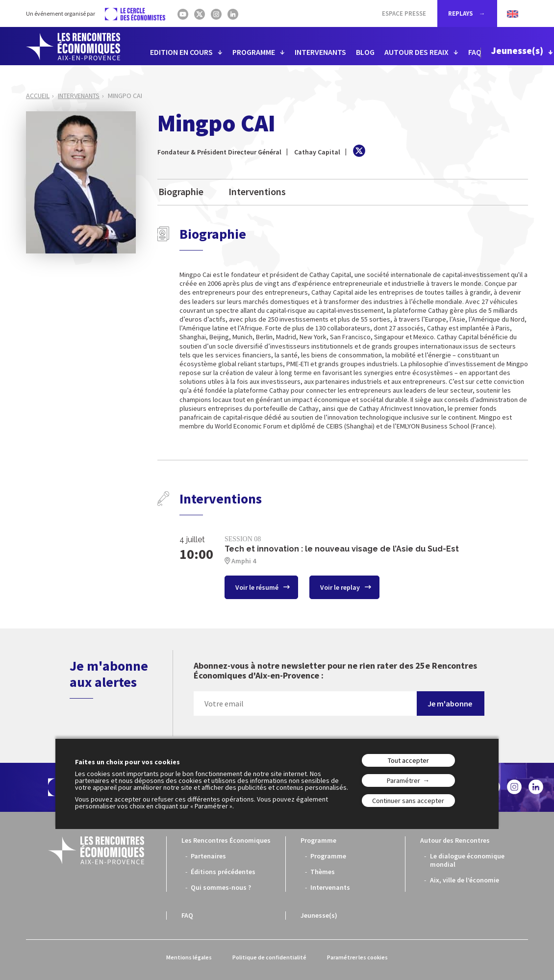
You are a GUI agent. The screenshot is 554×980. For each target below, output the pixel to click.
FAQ (475, 52)
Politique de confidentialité (269, 957)
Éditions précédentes (223, 872)
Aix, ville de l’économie (465, 880)
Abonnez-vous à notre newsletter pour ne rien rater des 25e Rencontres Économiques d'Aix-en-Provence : (335, 671)
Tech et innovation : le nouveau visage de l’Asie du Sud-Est (342, 549)
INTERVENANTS (320, 52)
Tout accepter (408, 760)
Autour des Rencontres (455, 840)
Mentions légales (189, 957)
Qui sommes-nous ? (221, 887)
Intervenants (79, 96)
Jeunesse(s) (517, 50)
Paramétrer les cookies (357, 957)
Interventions (257, 191)
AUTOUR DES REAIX (416, 52)
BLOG (365, 52)
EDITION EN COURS (181, 52)
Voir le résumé (258, 587)
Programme (318, 840)
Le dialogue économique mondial (467, 860)
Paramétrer (403, 780)
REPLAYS (461, 13)
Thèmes (323, 872)
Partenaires (208, 856)
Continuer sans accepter (408, 801)
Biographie (181, 191)
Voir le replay (341, 587)
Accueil (38, 96)
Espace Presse (404, 13)
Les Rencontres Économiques (226, 840)
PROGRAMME (254, 52)
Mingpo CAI (125, 96)
